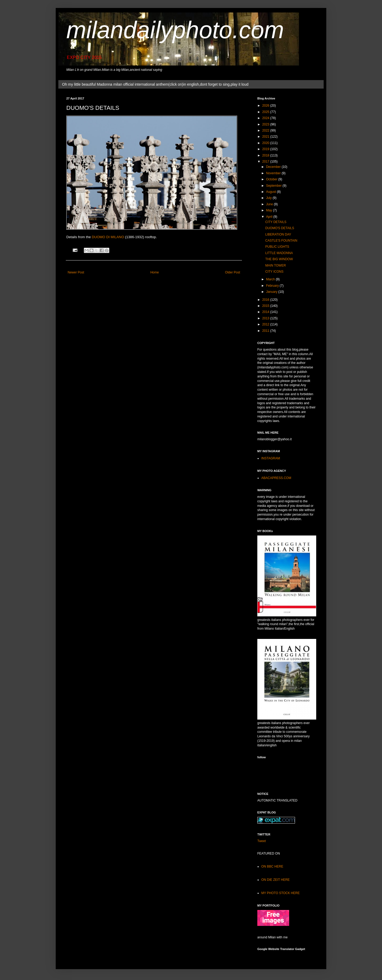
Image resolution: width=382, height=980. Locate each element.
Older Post (233, 272)
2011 (266, 331)
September (274, 186)
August (272, 192)
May (270, 210)
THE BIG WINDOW (279, 259)
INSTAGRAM (271, 458)
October (272, 179)
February (273, 286)
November (274, 173)
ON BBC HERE (272, 866)
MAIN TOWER (276, 265)
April (270, 217)
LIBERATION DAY (278, 234)
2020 (266, 143)
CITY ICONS (274, 272)
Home (155, 272)
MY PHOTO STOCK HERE (281, 893)
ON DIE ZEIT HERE (275, 880)
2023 (266, 124)
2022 (266, 130)
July (269, 198)
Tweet (262, 841)
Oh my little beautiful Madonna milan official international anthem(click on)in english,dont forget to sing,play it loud (155, 84)
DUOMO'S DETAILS (280, 228)
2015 (266, 306)
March (271, 279)
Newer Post (76, 272)
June (270, 204)
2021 (266, 137)
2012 (266, 324)
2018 (266, 155)
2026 (266, 106)
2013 (266, 318)
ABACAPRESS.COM (276, 478)
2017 (266, 162)
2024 (266, 118)
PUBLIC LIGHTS (277, 247)
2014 (266, 312)
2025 (266, 112)
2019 (266, 149)
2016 (266, 300)
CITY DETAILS (276, 222)
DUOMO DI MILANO (108, 237)
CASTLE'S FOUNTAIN (281, 241)
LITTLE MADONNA (279, 253)
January (272, 292)
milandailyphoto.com (175, 30)
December (274, 167)
